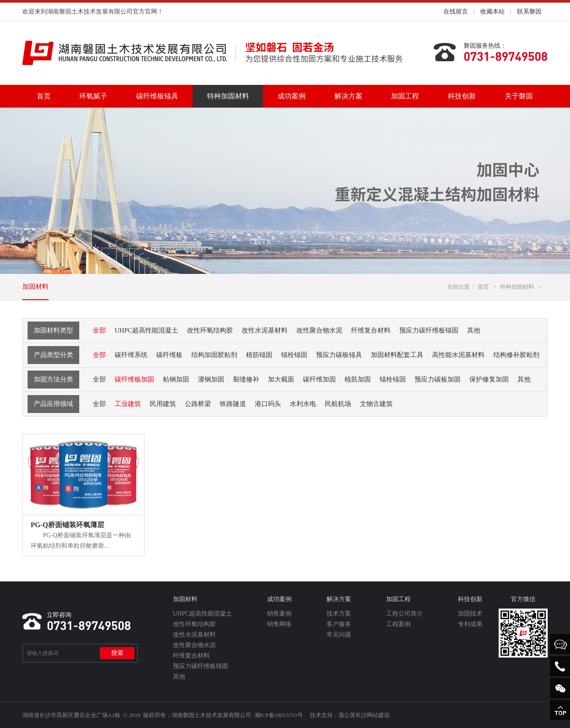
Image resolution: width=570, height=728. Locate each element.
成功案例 (292, 96)
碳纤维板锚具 (157, 96)
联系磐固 (529, 12)
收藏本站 (493, 12)
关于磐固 (519, 96)
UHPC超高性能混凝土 (202, 614)
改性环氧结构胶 (194, 624)
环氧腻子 (93, 96)
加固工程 (405, 96)
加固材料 (35, 287)
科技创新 (462, 96)
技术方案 (339, 614)
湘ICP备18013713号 (279, 715)
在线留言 (456, 12)
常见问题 (339, 635)
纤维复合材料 (191, 656)
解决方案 (348, 96)
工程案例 (398, 624)
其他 (179, 677)
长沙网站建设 (373, 715)
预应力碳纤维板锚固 (201, 666)
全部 (99, 330)
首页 (44, 96)
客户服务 (339, 624)
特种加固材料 (228, 96)
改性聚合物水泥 (194, 645)
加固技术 (470, 614)
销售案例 (279, 614)
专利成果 (470, 624)
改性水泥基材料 (194, 635)
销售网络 (279, 624)
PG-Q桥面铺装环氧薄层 (67, 525)
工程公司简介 (405, 614)
